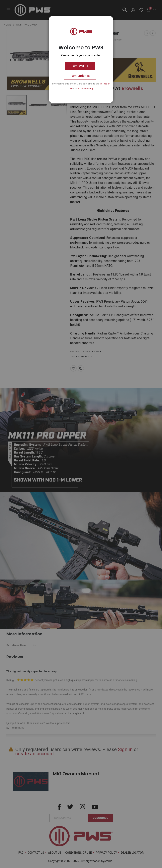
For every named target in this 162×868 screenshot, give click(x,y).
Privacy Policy (85, 89)
